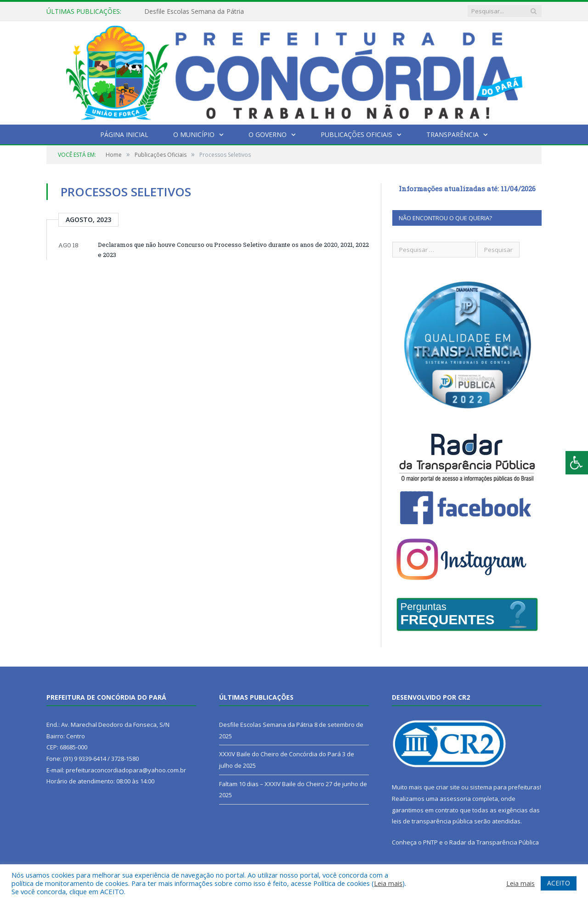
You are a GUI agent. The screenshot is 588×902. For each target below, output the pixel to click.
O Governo (268, 134)
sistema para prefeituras (505, 787)
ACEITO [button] (559, 883)
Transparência (452, 134)
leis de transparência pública (432, 821)
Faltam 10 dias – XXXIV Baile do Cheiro (272, 784)
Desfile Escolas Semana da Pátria (194, 11)
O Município (194, 134)
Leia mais (388, 883)
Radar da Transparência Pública (494, 842)
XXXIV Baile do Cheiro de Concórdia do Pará (280, 754)
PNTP (430, 842)
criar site (448, 787)
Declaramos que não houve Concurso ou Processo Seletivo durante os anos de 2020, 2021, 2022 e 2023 (233, 250)
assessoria (455, 799)
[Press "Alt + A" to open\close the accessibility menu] (577, 463)
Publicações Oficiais (356, 134)
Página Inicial (124, 134)
